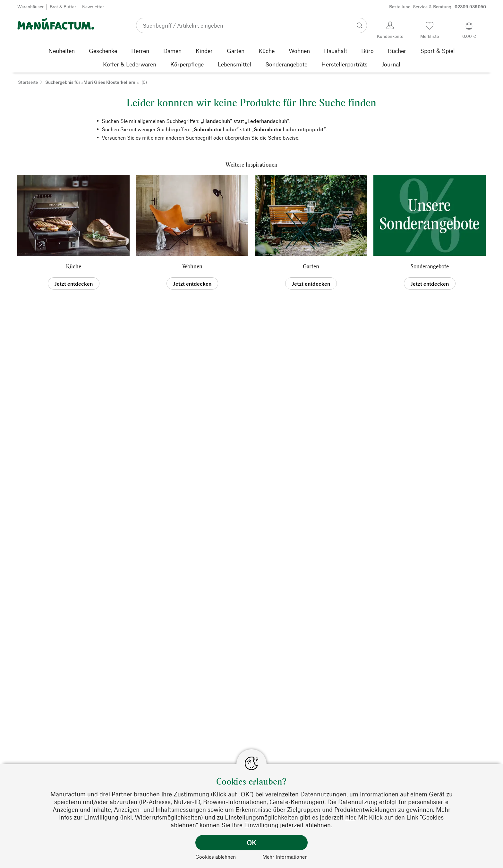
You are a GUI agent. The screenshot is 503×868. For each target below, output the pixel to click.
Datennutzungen (323, 794)
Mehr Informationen (285, 857)
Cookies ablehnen (216, 857)
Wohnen (192, 266)
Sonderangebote (430, 266)
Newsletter (93, 7)
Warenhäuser (30, 7)
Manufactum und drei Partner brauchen (105, 794)
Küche (74, 266)
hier (350, 817)
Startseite (28, 82)
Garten (311, 266)
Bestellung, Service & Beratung (438, 7)
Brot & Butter (63, 7)
